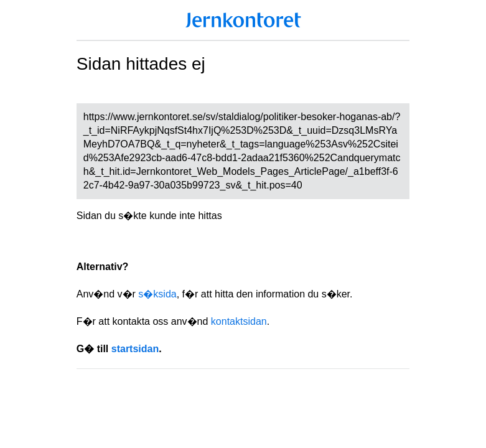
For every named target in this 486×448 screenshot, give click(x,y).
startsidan (135, 349)
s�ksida (157, 294)
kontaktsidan (239, 321)
